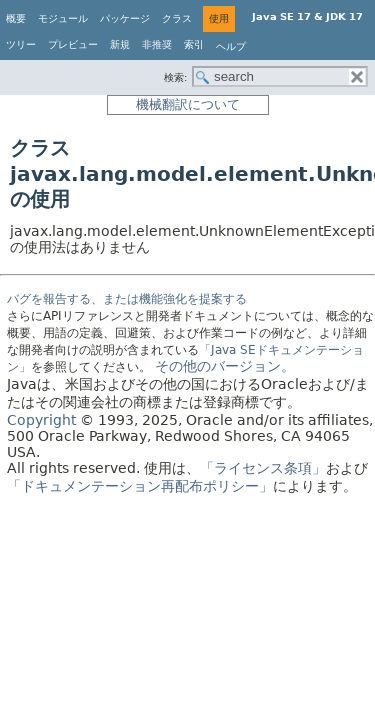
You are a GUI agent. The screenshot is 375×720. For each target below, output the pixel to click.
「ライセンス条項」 (263, 468)
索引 (194, 44)
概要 (16, 18)
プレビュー (73, 44)
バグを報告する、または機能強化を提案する (127, 299)
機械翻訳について (188, 104)
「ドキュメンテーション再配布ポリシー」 (140, 486)
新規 (120, 44)
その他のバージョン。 (225, 366)
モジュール (63, 18)
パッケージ (125, 18)
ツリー (21, 44)
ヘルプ (231, 46)
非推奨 (157, 44)
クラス (177, 18)
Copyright (41, 420)
